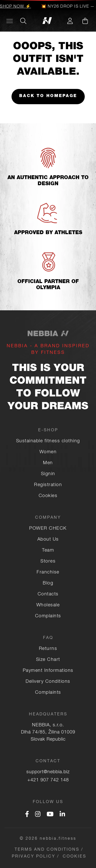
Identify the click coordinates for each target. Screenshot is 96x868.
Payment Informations (48, 671)
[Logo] (48, 21)
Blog (48, 583)
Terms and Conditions (47, 850)
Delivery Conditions (48, 682)
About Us (48, 540)
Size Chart (48, 660)
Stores (48, 562)
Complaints (48, 616)
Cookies (48, 496)
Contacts (48, 594)
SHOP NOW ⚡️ (16, 7)
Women (48, 452)
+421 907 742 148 (48, 780)
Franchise (48, 572)
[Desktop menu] (10, 21)
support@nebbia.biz (48, 772)
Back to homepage (48, 96)
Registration (48, 485)
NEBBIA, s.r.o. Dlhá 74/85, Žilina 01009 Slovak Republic (48, 732)
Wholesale (48, 605)
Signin (48, 474)
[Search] (23, 21)
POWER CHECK (48, 529)
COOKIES (74, 857)
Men (48, 463)
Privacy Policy (34, 857)
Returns (48, 649)
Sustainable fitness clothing (48, 441)
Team (48, 551)
